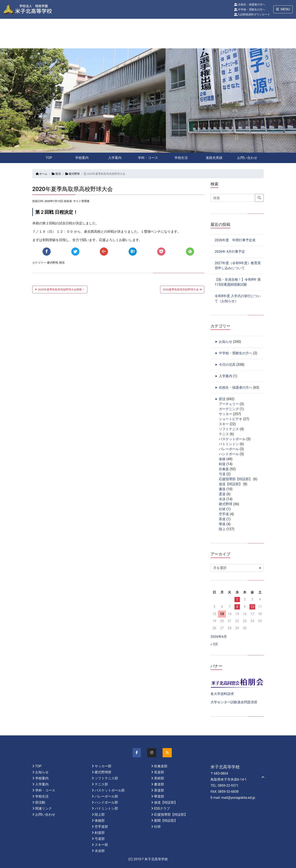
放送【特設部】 (231, 484)
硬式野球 (72, 174)
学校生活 (181, 158)
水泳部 (100, 851)
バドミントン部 (106, 808)
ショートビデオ (231, 419)
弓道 (222, 474)
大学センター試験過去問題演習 (234, 702)
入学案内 (115, 158)
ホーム (41, 174)
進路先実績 (214, 158)
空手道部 (101, 827)
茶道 (222, 519)
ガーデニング (229, 409)
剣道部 (100, 833)
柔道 (222, 494)
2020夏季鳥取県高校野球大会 (182, 290)
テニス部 (101, 784)
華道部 (159, 796)
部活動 (40, 802)
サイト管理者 (81, 201)
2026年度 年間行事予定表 (235, 240)
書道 (222, 489)
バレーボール (229, 449)
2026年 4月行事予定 (230, 252)
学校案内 (82, 158)
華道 (222, 524)
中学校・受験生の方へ (250, 9)
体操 (222, 459)
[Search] (233, 198)
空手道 (224, 514)
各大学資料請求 (222, 694)
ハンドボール (229, 454)
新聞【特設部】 (166, 821)
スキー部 (101, 845)
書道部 (159, 784)
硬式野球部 (103, 772)
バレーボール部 (106, 796)
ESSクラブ (162, 808)
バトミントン (229, 444)
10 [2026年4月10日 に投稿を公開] (252, 607)
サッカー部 (103, 766)
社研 (222, 509)
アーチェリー (229, 404)
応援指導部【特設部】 (236, 479)
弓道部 (100, 839)
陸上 (222, 529)
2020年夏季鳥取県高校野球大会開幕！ (60, 290)
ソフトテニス (229, 429)
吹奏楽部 (161, 766)
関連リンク (44, 808)
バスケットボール (232, 439)
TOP (49, 158)
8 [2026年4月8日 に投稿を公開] (237, 607)
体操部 (100, 821)
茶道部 (159, 790)
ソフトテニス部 (106, 778)
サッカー (226, 414)
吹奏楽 (224, 469)
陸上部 (100, 815)
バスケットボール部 (110, 790)
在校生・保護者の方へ (250, 4)
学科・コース (148, 158)
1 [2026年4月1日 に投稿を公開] (237, 600)
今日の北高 (227, 365)
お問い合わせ (247, 158)
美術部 (159, 778)
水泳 (222, 499)
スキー (224, 424)
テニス (224, 434)
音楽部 (159, 772)
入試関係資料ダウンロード (252, 14)
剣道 (222, 464)
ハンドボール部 (106, 802)
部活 (56, 174)
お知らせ (226, 342)
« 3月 (214, 644)
